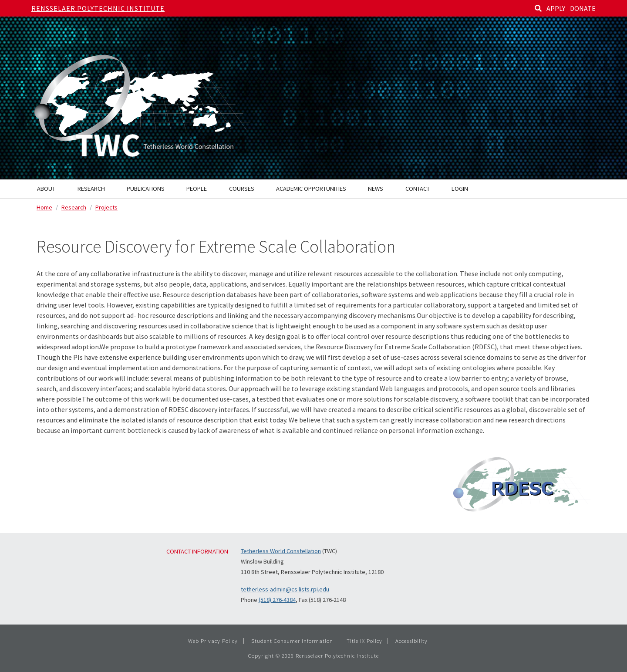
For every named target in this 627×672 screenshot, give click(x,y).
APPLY (556, 8)
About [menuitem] (46, 189)
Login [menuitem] (460, 189)
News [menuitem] (376, 189)
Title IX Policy (364, 641)
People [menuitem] (197, 189)
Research (74, 207)
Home (44, 207)
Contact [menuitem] (418, 189)
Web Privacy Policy (213, 641)
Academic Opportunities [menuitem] (311, 189)
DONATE (583, 8)
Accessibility (411, 641)
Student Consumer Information (292, 641)
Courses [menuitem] (242, 189)
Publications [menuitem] (146, 189)
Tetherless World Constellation (281, 551)
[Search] (538, 8)
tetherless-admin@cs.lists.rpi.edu (285, 589)
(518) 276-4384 (277, 600)
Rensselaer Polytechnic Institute (98, 8)
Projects (106, 207)
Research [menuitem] (91, 189)
